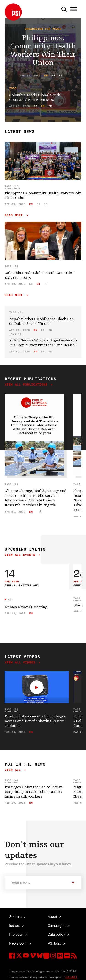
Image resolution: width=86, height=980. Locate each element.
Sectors (16, 917)
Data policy (57, 934)
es (61, 76)
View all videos (21, 663)
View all (14, 770)
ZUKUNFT (71, 977)
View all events (21, 555)
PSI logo (55, 943)
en (46, 76)
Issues (15, 925)
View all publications (27, 385)
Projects (16, 934)
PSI (10, 600)
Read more (15, 215)
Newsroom (18, 943)
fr (53, 76)
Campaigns (57, 925)
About (53, 917)
